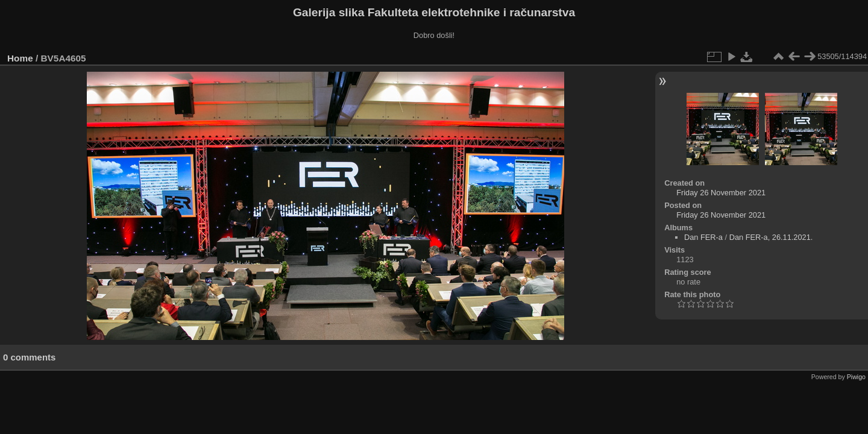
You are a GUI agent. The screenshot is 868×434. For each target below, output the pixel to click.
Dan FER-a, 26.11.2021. (771, 237)
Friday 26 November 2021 (721, 193)
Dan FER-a (703, 237)
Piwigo (856, 377)
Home (20, 58)
